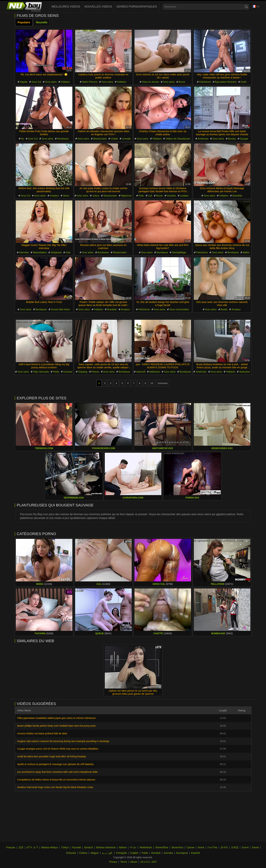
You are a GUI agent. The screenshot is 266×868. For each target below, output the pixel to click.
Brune (182, 82)
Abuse (134, 862)
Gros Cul (36, 82)
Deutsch (88, 847)
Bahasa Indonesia (106, 847)
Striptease (56, 252)
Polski (145, 853)
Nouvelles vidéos (98, 7)
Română (156, 853)
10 (152, 383)
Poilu (141, 196)
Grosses (68, 372)
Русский (76, 847)
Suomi (245, 847)
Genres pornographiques (137, 7)
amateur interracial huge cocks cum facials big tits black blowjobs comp (55, 787)
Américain (203, 139)
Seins (66, 196)
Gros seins (51, 82)
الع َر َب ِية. (107, 853)
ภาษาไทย (212, 847)
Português (122, 853)
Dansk (255, 847)
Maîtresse (155, 372)
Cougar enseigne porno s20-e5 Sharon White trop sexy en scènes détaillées (58, 749)
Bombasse (63, 139)
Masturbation (40, 252)
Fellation (65, 82)
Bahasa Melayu (50, 847)
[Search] (246, 7)
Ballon (246, 252)
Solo (68, 252)
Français (11, 847)
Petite (56, 372)
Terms (124, 862)
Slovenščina (162, 847)
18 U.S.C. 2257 (149, 862)
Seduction (245, 372)
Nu (23, 139)
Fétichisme (205, 82)
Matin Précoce (90, 82)
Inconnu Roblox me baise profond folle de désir (42, 733)
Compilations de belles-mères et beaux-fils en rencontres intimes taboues (56, 780)
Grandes (172, 196)
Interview (24, 252)
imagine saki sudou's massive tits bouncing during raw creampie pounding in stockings (63, 741)
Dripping (83, 372)
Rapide (24, 82)
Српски (191, 847)
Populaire (24, 22)
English (134, 853)
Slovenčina (177, 847)
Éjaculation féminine (226, 82)
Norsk (201, 847)
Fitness (95, 372)
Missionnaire (100, 139)
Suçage (244, 139)
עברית (133, 847)
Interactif (141, 372)
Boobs (224, 309)
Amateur (54, 196)
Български (182, 853)
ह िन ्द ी (32, 847)
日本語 (235, 847)
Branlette (237, 196)
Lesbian (184, 196)
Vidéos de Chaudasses (178, 139)
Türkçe (65, 847)
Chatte (114, 139)
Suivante (163, 383)
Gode (244, 82)
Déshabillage (179, 252)
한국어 (224, 847)
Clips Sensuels (41, 372)
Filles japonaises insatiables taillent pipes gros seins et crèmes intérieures (57, 718)
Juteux (96, 196)
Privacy (113, 862)
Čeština (83, 853)
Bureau (232, 139)
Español (196, 853)
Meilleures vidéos (66, 7)
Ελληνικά (71, 853)
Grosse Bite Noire (60, 309)
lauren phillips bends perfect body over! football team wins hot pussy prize (57, 726)
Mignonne (126, 196)
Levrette (126, 139)
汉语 (21, 847)
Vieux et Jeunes (150, 82)
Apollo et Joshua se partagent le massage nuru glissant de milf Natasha (55, 764)
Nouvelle (42, 22)
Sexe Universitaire (179, 309)
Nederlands (146, 847)
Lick (150, 196)
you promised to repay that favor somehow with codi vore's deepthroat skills (58, 772)
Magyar (95, 853)
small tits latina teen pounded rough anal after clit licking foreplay (52, 756)
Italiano (123, 847)
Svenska (168, 853)
